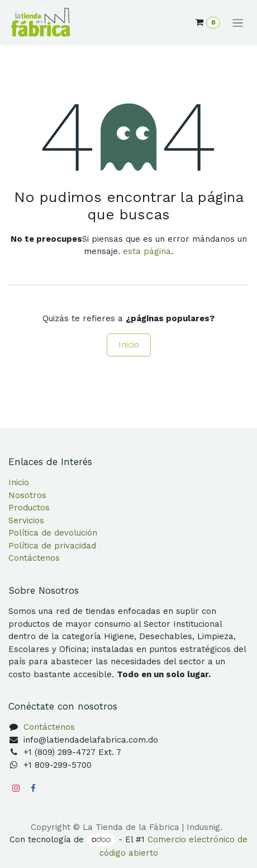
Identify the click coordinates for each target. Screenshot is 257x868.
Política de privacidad (52, 546)
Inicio (129, 345)
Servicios (26, 520)
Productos (29, 508)
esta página (147, 251)
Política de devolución (53, 533)
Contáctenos (34, 558)
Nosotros (27, 495)
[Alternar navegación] (238, 23)
